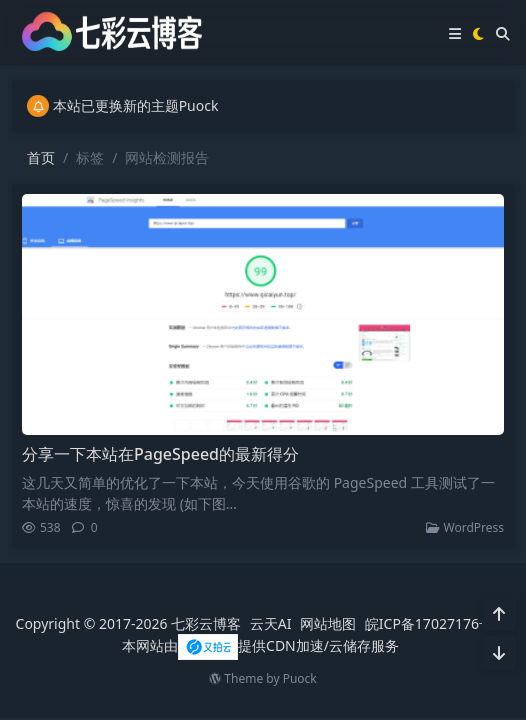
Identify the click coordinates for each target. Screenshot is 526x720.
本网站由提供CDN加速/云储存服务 (260, 645)
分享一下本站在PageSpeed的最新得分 (160, 454)
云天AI (271, 623)
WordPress (465, 527)
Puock (300, 678)
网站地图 (328, 623)
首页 (41, 157)
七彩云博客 (206, 623)
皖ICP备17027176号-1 (435, 623)
